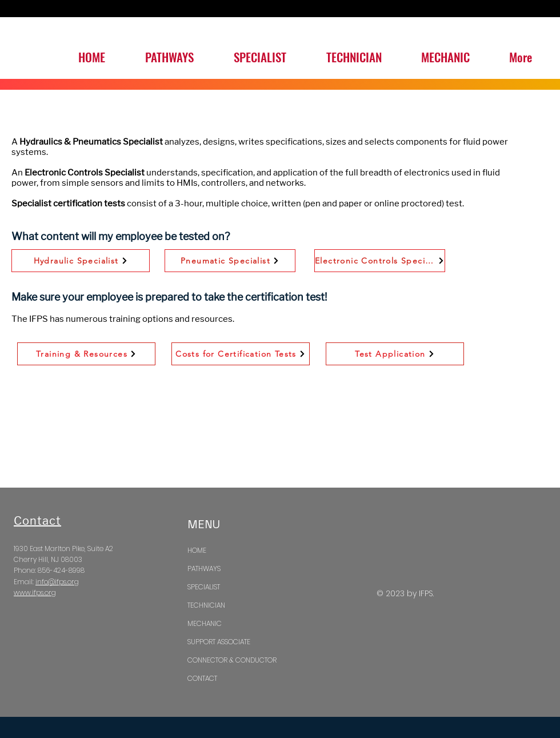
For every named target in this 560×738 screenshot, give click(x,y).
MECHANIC (205, 623)
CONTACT (202, 678)
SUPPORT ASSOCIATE (219, 642)
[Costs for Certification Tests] (241, 354)
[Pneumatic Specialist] (230, 261)
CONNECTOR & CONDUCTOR (232, 660)
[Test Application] (395, 354)
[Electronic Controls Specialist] (380, 261)
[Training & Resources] (86, 354)
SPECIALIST (204, 587)
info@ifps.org (57, 582)
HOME (197, 550)
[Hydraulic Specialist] (81, 261)
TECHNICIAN (206, 605)
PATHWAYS (204, 569)
